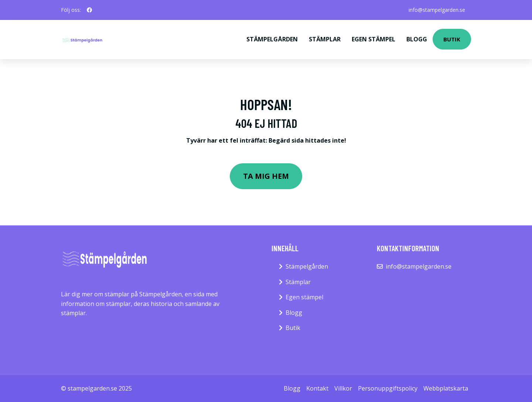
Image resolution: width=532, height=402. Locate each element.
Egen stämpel (374, 39)
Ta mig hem (266, 176)
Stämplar (325, 39)
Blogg (417, 39)
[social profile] (89, 10)
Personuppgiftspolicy (388, 388)
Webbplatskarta (446, 388)
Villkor (343, 388)
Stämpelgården (272, 39)
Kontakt (317, 388)
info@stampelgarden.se (437, 10)
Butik (452, 39)
